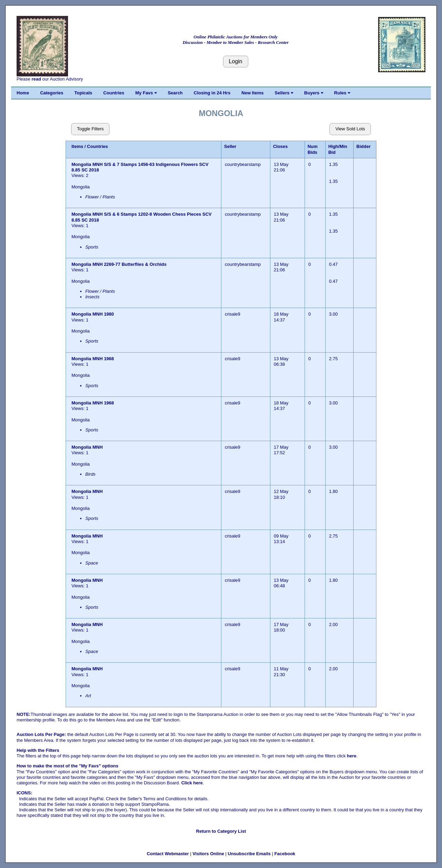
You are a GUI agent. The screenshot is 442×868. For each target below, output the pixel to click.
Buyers (314, 93)
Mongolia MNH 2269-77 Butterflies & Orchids (119, 264)
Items (77, 146)
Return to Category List (221, 831)
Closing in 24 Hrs (212, 93)
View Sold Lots (350, 129)
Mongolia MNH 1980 (93, 314)
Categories (52, 93)
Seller (230, 146)
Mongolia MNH (88, 447)
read (36, 79)
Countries (114, 93)
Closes (281, 146)
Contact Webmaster (168, 854)
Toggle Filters (90, 129)
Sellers (284, 93)
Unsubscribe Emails (249, 854)
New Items (252, 93)
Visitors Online (208, 854)
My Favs (146, 93)
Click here (192, 783)
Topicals (83, 93)
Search (175, 93)
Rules (342, 93)
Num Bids (313, 149)
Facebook (285, 854)
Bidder (363, 146)
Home (23, 93)
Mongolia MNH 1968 (93, 359)
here (352, 756)
